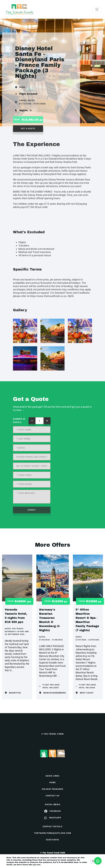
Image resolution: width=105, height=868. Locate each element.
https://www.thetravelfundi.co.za (48, 296)
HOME (52, 782)
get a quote (28, 128)
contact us (52, 796)
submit (32, 510)
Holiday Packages (52, 789)
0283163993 (53, 840)
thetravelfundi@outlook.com (52, 833)
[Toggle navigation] (97, 9)
